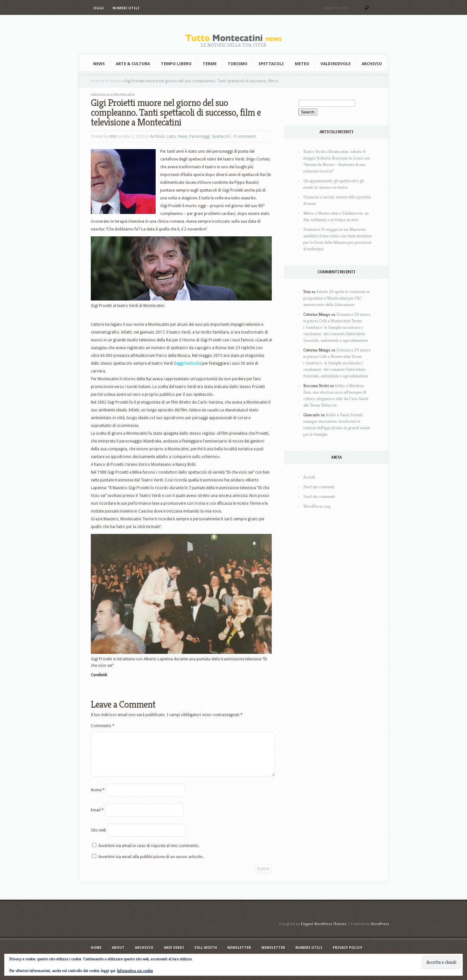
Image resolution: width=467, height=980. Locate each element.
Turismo (238, 64)
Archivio (372, 64)
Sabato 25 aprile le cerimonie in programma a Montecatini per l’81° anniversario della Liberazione (336, 298)
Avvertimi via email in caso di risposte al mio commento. (149, 854)
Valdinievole (335, 64)
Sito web (98, 838)
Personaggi (200, 136)
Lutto (171, 136)
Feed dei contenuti (319, 487)
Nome (98, 798)
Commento (103, 726)
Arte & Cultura (133, 64)
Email (97, 818)
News (99, 64)
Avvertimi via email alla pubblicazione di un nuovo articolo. (151, 865)
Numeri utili (126, 8)
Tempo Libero (176, 64)
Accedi (309, 477)
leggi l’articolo (188, 363)
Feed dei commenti (319, 496)
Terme (210, 64)
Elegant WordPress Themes (324, 932)
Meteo (302, 64)
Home (96, 81)
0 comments (245, 136)
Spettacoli (271, 64)
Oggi (99, 8)
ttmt (113, 136)
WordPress (380, 932)
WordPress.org (317, 506)
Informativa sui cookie (135, 970)
